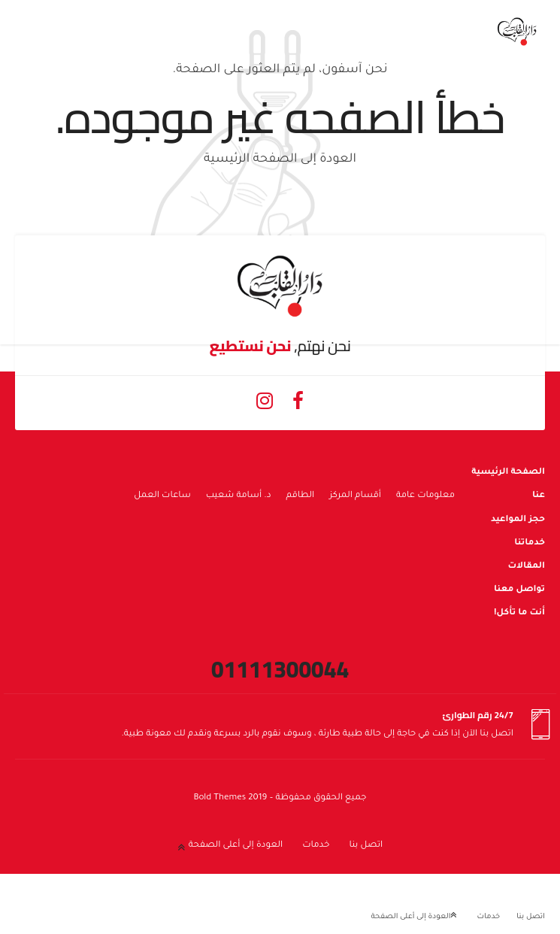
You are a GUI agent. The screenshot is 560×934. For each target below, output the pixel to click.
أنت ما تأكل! (519, 613)
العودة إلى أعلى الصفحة (236, 846)
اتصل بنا (366, 846)
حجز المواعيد (518, 520)
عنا (539, 496)
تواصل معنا (519, 590)
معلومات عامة (425, 496)
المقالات (526, 567)
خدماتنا (530, 543)
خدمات (316, 846)
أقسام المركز (355, 496)
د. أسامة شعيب (239, 496)
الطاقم (301, 496)
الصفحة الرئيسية (508, 473)
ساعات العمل (162, 496)
